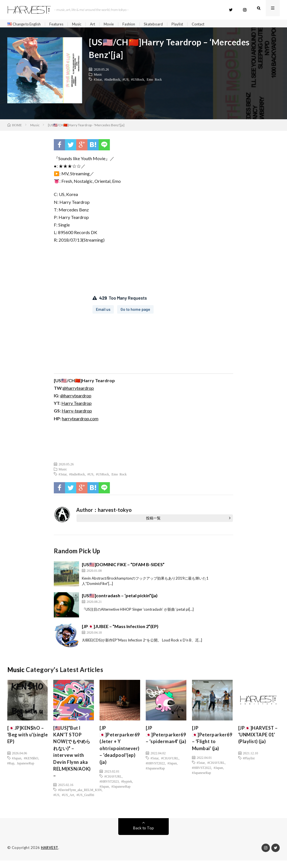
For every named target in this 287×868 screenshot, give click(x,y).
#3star (98, 81)
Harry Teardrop (77, 405)
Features (61, 24)
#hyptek (127, 787)
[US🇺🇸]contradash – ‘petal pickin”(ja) (120, 597)
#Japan (17, 760)
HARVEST (50, 855)
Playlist (188, 24)
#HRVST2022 (155, 772)
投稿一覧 (153, 520)
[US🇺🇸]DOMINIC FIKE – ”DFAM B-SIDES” (123, 566)
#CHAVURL (113, 782)
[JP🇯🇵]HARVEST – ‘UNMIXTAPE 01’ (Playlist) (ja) (258, 738)
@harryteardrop (78, 390)
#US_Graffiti (85, 802)
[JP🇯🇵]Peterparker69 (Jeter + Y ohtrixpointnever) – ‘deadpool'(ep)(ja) (121, 749)
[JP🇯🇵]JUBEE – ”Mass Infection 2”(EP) (120, 628)
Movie (117, 24)
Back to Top (143, 836)
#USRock (138, 81)
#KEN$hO (31, 760)
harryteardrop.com (80, 420)
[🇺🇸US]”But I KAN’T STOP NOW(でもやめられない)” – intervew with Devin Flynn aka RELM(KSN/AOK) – (74, 757)
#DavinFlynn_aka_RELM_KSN (80, 797)
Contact (210, 24)
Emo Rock (154, 81)
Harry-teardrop (77, 413)
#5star (155, 767)
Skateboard (163, 24)
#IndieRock (112, 81)
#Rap (11, 765)
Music (83, 24)
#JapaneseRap (121, 792)
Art (100, 24)
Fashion (138, 24)
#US (125, 81)
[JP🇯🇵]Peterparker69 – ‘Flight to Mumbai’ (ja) (214, 742)
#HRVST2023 (109, 787)
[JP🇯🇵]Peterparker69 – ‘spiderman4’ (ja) (167, 742)
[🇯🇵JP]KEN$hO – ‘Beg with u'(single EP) (27, 738)
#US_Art (68, 802)
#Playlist (249, 760)
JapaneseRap (26, 765)
